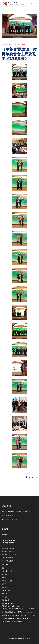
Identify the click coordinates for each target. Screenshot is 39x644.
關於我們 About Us (8, 603)
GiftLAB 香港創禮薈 (8, 549)
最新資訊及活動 (7, 581)
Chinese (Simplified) (8, 541)
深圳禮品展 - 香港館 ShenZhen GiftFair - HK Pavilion (19, 615)
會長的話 (4, 584)
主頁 (3, 568)
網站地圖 (4, 535)
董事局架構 (5, 600)
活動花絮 (4, 594)
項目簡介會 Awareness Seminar (12, 622)
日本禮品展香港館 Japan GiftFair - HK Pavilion (17, 612)
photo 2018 (21, 44)
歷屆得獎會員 (6, 590)
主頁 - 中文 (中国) (7, 571)
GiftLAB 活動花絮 (7, 561)
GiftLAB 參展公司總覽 (9, 554)
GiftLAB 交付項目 (7, 551)
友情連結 (4, 574)
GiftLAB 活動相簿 (7, 558)
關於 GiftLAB (6, 564)
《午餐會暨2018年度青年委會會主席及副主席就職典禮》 (19, 54)
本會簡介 (4, 587)
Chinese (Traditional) (8, 543)
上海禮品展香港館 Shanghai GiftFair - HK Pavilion (18, 609)
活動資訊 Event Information (11, 606)
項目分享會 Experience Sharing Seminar (15, 618)
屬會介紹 (4, 578)
